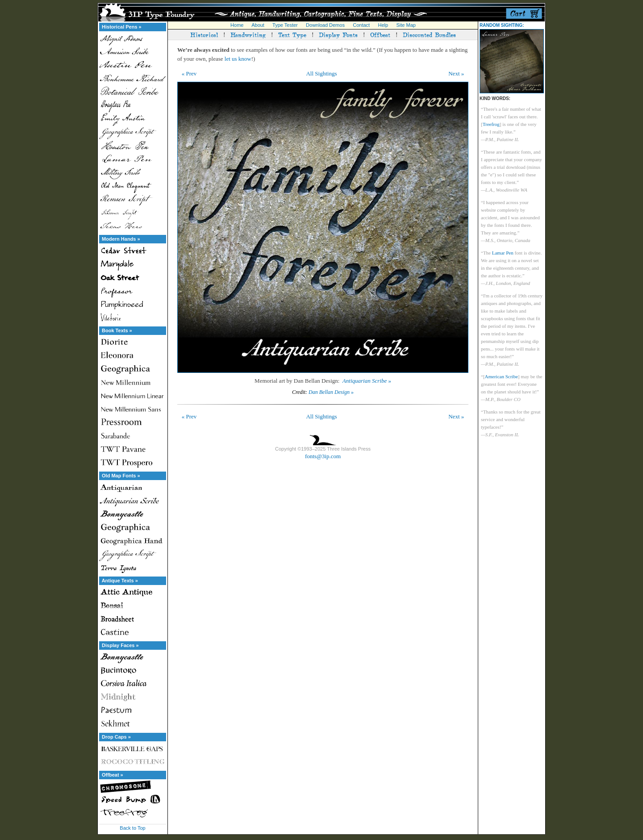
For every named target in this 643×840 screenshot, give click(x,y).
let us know (238, 59)
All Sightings (321, 73)
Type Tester (285, 25)
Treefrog (491, 124)
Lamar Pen (503, 253)
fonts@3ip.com (323, 456)
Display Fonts (338, 34)
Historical (204, 34)
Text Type (292, 34)
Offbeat (380, 34)
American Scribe (501, 376)
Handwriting (248, 34)
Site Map (406, 25)
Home (237, 25)
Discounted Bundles (429, 34)
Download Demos (325, 25)
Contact (361, 25)
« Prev (189, 73)
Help (383, 25)
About (258, 25)
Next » (456, 73)
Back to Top (132, 828)
